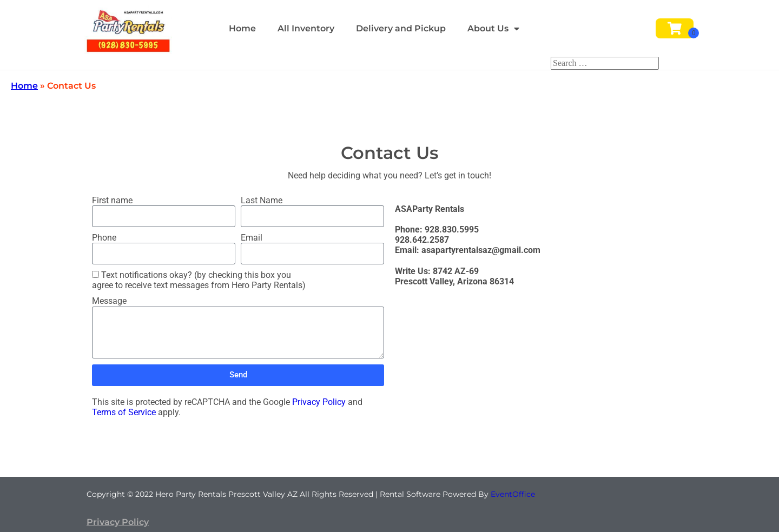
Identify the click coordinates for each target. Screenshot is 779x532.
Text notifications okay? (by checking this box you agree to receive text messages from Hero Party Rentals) (199, 280)
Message (109, 301)
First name (112, 200)
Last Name (262, 200)
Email (252, 238)
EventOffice (513, 494)
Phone (104, 238)
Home (242, 28)
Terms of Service (124, 412)
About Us (493, 29)
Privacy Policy (319, 402)
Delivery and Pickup (401, 28)
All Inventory (306, 28)
